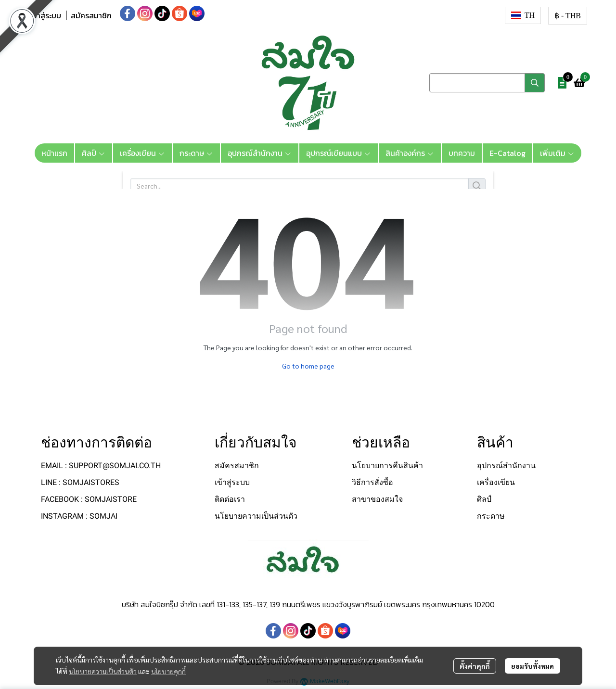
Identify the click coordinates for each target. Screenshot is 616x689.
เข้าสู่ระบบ (45, 15)
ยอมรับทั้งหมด (533, 666)
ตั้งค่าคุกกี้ (475, 666)
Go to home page (308, 366)
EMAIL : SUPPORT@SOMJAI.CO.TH (101, 466)
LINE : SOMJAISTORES (80, 482)
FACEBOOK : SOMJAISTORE (89, 499)
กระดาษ (491, 516)
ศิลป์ (484, 499)
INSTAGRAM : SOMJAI (79, 516)
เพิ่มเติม (557, 153)
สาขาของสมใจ (377, 499)
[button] (523, 15)
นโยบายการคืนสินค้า (387, 466)
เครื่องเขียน (496, 482)
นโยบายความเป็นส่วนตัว (103, 671)
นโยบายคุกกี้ (168, 671)
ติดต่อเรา (230, 499)
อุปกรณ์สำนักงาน (506, 466)
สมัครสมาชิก (91, 15)
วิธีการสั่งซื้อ (372, 482)
